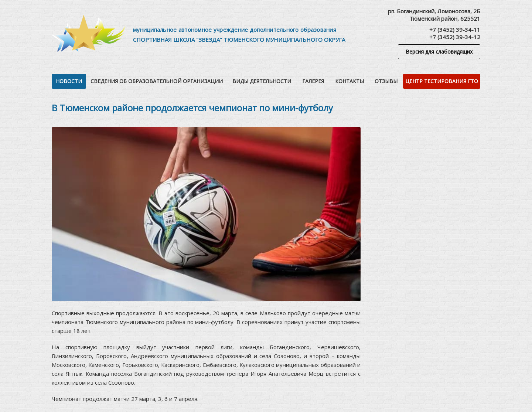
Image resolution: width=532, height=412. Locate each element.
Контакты (349, 81)
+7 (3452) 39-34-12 (455, 37)
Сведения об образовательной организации (157, 81)
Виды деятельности (262, 81)
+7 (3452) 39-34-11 (455, 30)
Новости (69, 81)
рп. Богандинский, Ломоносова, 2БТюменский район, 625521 (434, 15)
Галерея (313, 81)
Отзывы (386, 81)
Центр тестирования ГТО (442, 81)
